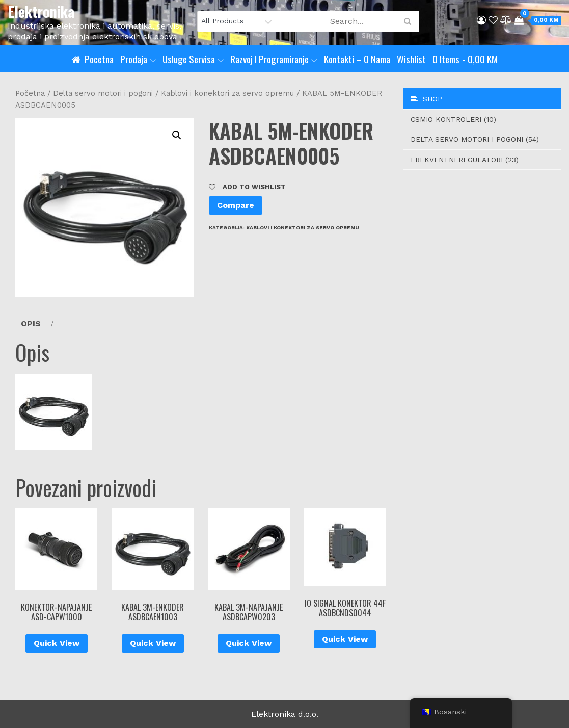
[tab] (36, 324)
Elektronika (41, 11)
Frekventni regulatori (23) (465, 160)
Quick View (57, 643)
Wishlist (411, 59)
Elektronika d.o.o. (285, 714)
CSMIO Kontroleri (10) (453, 119)
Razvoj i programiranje (274, 59)
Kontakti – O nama (357, 59)
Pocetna (99, 59)
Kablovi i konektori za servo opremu (227, 93)
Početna (30, 93)
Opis (31, 323)
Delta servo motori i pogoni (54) (475, 139)
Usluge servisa (193, 59)
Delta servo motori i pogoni (103, 93)
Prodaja (138, 59)
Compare (236, 205)
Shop (426, 99)
